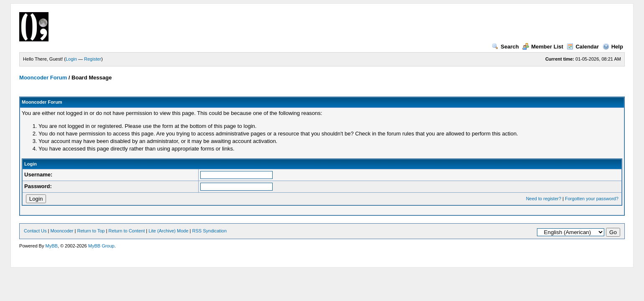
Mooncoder (62, 231)
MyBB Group (101, 246)
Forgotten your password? (592, 199)
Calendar (583, 47)
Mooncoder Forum (43, 78)
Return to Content (126, 231)
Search (505, 47)
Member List (543, 47)
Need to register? (544, 199)
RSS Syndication (210, 231)
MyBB (51, 246)
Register (93, 59)
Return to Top (91, 231)
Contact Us (35, 231)
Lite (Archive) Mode (168, 231)
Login (71, 59)
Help (613, 47)
